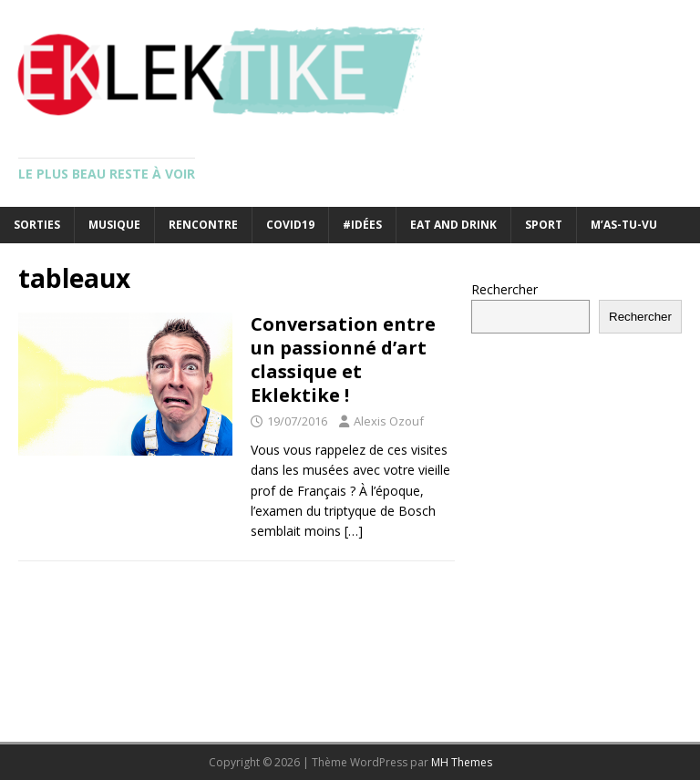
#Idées (362, 225)
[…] (354, 531)
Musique (114, 225)
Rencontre (203, 225)
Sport (544, 225)
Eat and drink (453, 225)
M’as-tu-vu (624, 225)
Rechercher (504, 289)
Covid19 (290, 225)
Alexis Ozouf (389, 421)
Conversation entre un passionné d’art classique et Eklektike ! (343, 359)
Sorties (37, 225)
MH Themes (462, 762)
